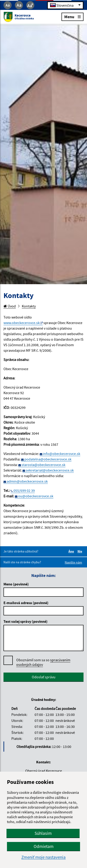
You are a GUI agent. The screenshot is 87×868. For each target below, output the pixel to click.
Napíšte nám (73, 562)
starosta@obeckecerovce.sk (43, 465)
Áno (72, 551)
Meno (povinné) (16, 584)
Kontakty (29, 306)
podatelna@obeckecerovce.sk (48, 459)
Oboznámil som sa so (43, 662)
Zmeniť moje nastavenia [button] (43, 857)
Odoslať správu (44, 677)
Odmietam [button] (44, 846)
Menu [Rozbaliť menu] (72, 16)
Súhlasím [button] (43, 833)
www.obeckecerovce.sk (22, 323)
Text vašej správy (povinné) (26, 621)
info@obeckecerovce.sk (62, 454)
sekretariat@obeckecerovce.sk (50, 470)
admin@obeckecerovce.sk (27, 481)
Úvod (10, 306)
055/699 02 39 (24, 490)
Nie (81, 551)
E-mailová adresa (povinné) (26, 603)
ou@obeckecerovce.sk (36, 496)
